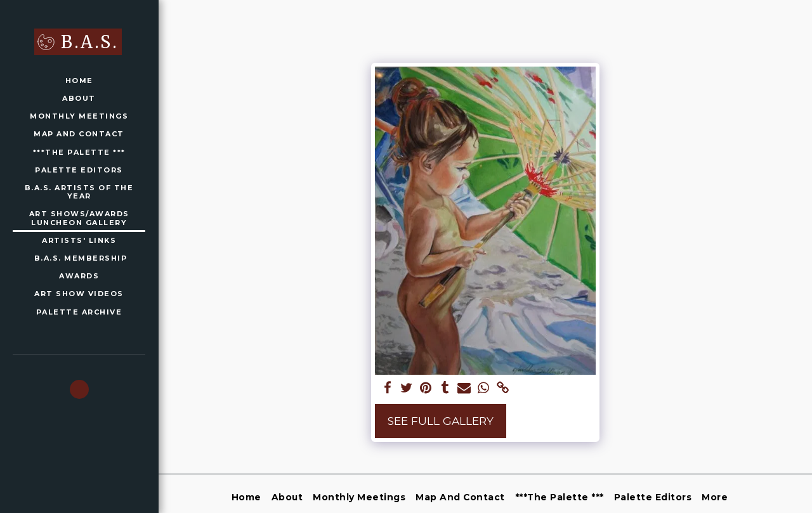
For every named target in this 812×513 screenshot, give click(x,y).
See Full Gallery (441, 421)
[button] (79, 389)
